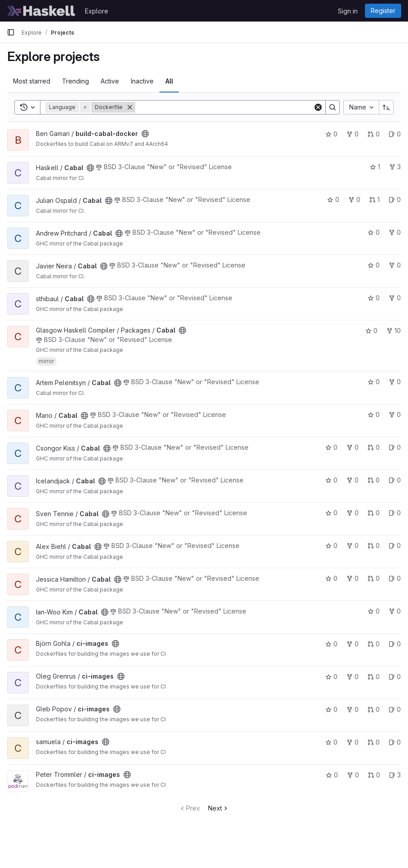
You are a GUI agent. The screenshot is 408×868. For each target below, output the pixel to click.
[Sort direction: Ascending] (386, 107)
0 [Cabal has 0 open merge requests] (374, 447)
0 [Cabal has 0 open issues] (395, 199)
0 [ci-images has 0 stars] (331, 644)
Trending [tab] (75, 81)
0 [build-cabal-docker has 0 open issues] (395, 134)
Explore (97, 11)
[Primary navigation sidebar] (11, 32)
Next (219, 808)
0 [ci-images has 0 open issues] (395, 644)
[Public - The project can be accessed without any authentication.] (145, 134)
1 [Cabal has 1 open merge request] (375, 199)
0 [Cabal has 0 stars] (333, 199)
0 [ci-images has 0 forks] (353, 644)
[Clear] (318, 107)
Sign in (348, 11)
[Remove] (130, 107)
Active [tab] (110, 81)
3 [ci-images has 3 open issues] (395, 775)
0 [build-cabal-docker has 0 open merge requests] (374, 134)
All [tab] (169, 81)
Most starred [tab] (32, 81)
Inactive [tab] (142, 81)
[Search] (224, 107)
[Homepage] (41, 11)
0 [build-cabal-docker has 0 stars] (331, 134)
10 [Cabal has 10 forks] (394, 331)
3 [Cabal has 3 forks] (395, 167)
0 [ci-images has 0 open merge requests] (374, 644)
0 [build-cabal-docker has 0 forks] (353, 134)
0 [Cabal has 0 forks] (354, 199)
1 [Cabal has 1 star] (375, 167)
